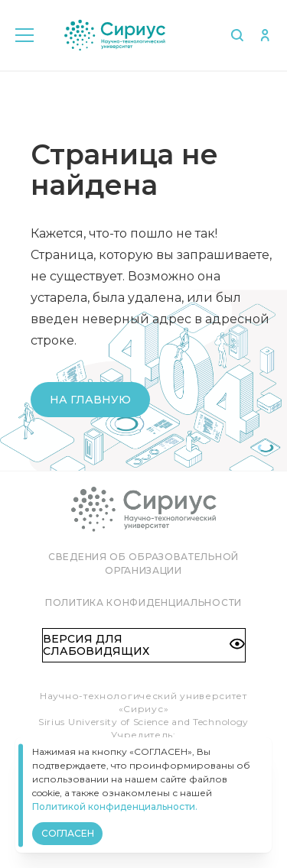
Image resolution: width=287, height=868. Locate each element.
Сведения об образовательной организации (143, 564)
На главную (90, 400)
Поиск (237, 35)
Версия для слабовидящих (144, 645)
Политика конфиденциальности (143, 602)
